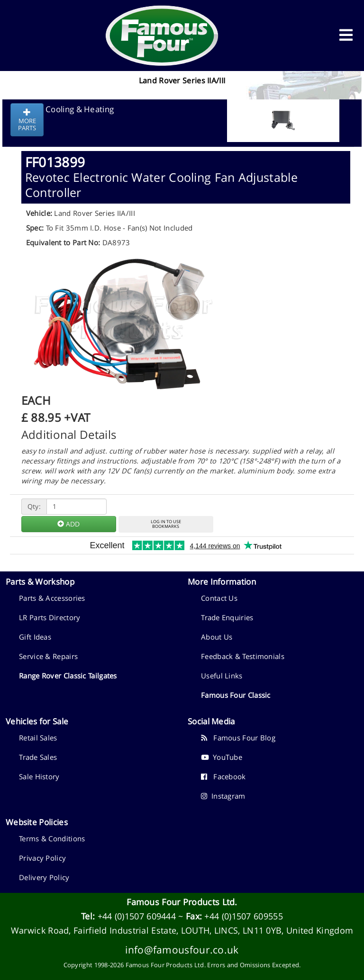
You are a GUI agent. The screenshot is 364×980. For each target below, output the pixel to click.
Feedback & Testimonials (243, 656)
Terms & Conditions (52, 838)
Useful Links (222, 676)
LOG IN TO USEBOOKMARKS (166, 524)
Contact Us (219, 598)
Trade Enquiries (227, 617)
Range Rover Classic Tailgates (68, 676)
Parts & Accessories (52, 598)
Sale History (39, 776)
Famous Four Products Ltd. (182, 902)
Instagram (223, 796)
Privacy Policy (42, 858)
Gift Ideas (35, 637)
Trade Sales (38, 757)
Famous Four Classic (236, 695)
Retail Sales (38, 738)
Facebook (223, 776)
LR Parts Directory (50, 617)
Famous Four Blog (238, 738)
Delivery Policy (44, 877)
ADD (68, 524)
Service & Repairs (48, 656)
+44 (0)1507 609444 (137, 916)
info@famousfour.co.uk (182, 949)
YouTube (222, 757)
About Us (217, 637)
